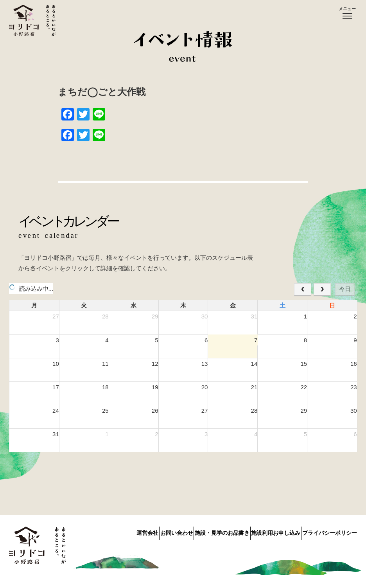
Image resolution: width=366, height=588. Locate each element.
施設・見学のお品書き (201, 531)
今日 (345, 289)
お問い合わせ (145, 531)
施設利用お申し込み (266, 531)
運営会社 (106, 531)
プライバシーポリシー (330, 531)
